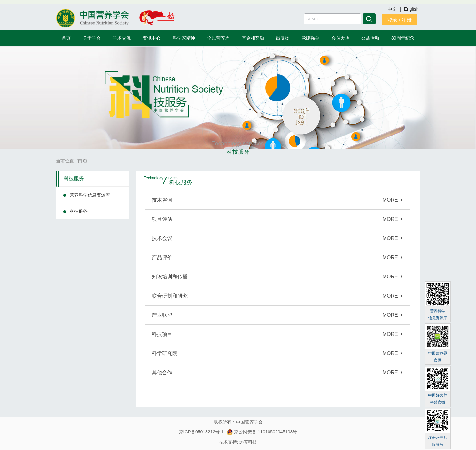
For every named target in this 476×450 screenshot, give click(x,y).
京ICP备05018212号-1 (201, 432)
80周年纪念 (403, 38)
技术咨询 (162, 200)
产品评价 (162, 257)
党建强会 (310, 38)
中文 (393, 9)
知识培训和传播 (170, 277)
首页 (66, 38)
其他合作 (162, 372)
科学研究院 (165, 353)
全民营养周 (218, 38)
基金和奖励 (253, 38)
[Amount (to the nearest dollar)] (332, 19)
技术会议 (162, 238)
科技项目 (162, 334)
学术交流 (122, 38)
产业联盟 (162, 315)
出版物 (283, 38)
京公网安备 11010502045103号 (262, 432)
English (411, 9)
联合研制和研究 (170, 296)
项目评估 (162, 219)
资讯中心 (152, 38)
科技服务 (74, 178)
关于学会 (92, 38)
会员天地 (340, 38)
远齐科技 (248, 442)
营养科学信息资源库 (90, 195)
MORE (393, 200)
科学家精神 (184, 38)
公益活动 (370, 38)
